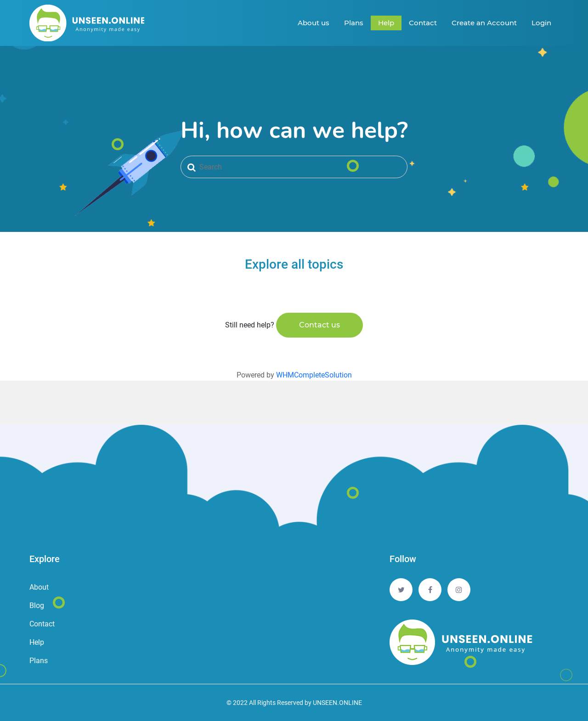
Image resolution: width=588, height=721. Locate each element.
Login (541, 23)
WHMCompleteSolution (314, 375)
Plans (354, 23)
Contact (423, 23)
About (39, 587)
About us (314, 23)
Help (386, 23)
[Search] (294, 167)
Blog (37, 606)
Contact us (319, 325)
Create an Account (484, 23)
